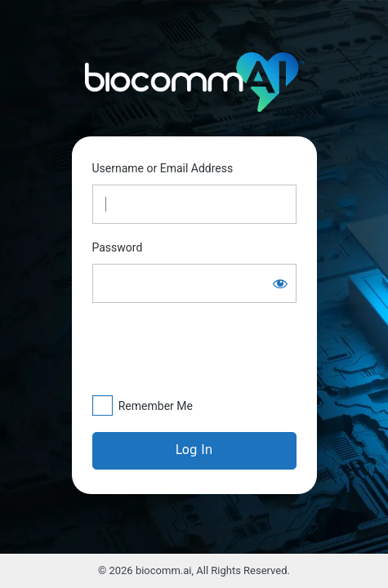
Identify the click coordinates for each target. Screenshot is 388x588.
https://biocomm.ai (194, 82)
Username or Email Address (163, 168)
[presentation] (188, 349)
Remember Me (156, 406)
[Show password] (280, 283)
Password (118, 247)
